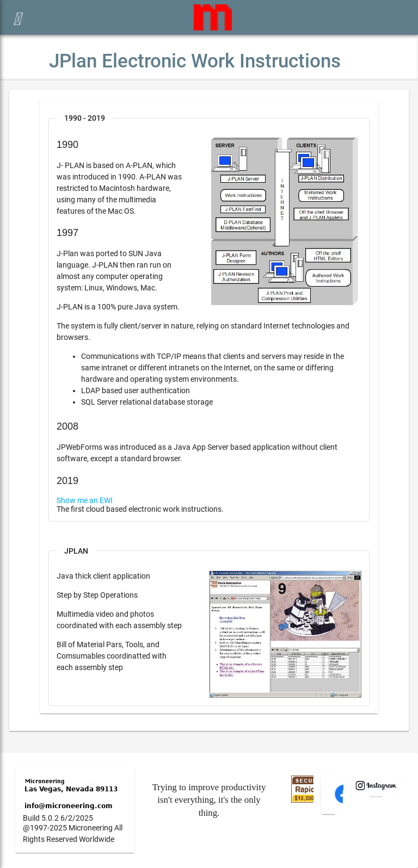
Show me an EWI (85, 500)
